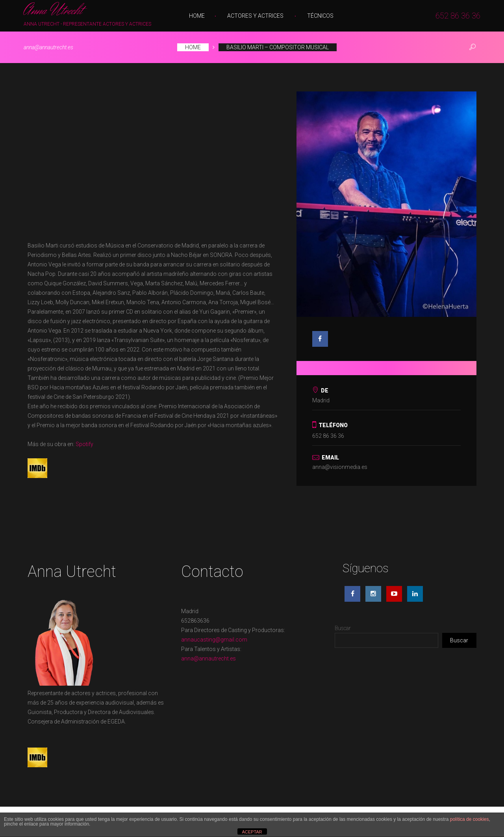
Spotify (84, 444)
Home (197, 16)
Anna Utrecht (53, 11)
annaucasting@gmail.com (214, 640)
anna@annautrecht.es (48, 47)
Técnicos (320, 16)
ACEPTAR (252, 832)
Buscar (343, 628)
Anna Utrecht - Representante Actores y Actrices (87, 24)
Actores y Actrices (255, 16)
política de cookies (470, 819)
